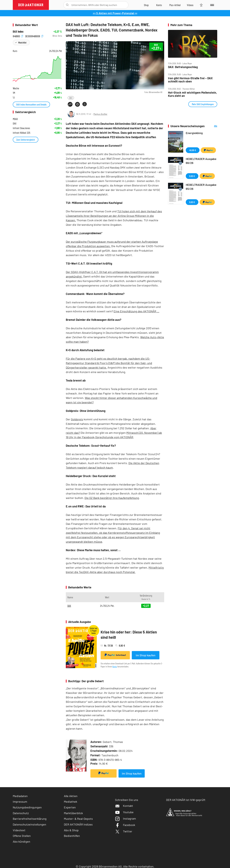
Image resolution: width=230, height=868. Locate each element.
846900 (18, 36)
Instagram (125, 818)
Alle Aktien (71, 796)
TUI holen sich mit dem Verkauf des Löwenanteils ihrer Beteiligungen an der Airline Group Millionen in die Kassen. (114, 216)
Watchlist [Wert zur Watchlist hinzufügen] (22, 42)
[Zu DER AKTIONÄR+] (175, 5)
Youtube (124, 812)
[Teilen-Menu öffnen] (70, 104)
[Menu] (212, 5)
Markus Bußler (100, 114)
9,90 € (192, 176)
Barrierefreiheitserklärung (30, 819)
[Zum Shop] (146, 5)
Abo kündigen (21, 841)
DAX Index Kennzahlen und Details (31, 104)
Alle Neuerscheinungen (212, 126)
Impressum (20, 802)
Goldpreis (77, 419)
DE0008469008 (34, 36)
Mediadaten (20, 796)
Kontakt (124, 806)
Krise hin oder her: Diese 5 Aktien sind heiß (129, 635)
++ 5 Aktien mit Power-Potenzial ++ (115, 13)
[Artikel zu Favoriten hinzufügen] (85, 104)
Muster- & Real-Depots (78, 819)
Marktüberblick (73, 813)
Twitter (124, 831)
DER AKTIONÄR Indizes (78, 824)
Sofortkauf (115, 655)
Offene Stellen (22, 836)
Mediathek (71, 802)
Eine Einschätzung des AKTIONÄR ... (136, 311)
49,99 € (193, 150)
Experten (70, 807)
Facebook (125, 825)
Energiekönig (194, 133)
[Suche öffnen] (67, 5)
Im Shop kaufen (146, 655)
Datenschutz (21, 813)
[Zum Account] (159, 5)
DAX (71, 98)
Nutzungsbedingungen (27, 807)
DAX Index (18, 32)
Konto (115, 666)
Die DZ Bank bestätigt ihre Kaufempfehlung (112, 498)
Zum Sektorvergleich (26, 140)
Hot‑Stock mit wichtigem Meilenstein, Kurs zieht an (192, 94)
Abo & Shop (71, 830)
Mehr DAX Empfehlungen (203, 104)
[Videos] (190, 5)
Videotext (19, 830)
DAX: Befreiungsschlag (183, 67)
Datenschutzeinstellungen (29, 824)
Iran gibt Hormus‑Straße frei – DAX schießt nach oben (190, 80)
